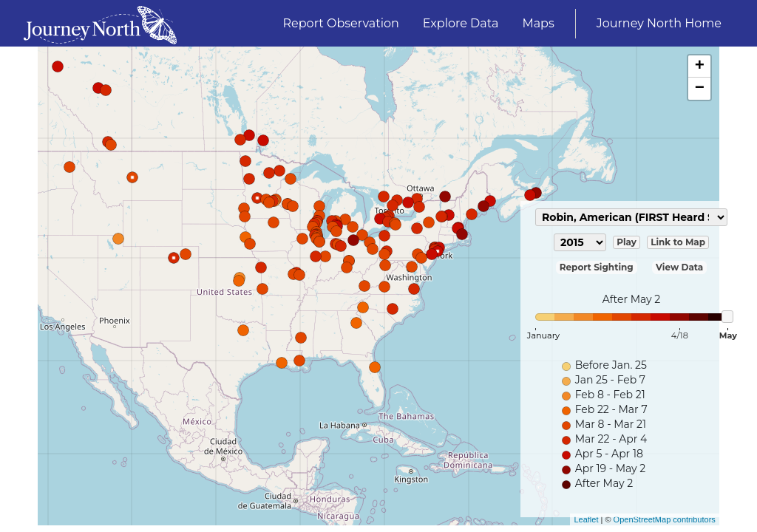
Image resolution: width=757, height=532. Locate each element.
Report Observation (341, 23)
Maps (538, 23)
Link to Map (678, 242)
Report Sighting (597, 267)
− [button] (700, 89)
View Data (679, 267)
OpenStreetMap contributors (665, 519)
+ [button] (700, 66)
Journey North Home (659, 23)
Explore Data (461, 23)
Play (627, 242)
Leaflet (586, 519)
